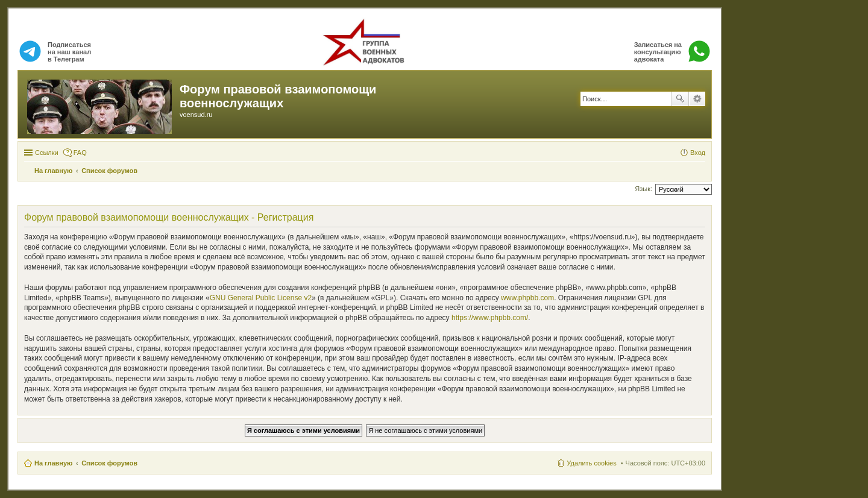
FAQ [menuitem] (80, 153)
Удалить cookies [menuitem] (591, 463)
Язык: (643, 189)
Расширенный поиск (697, 99)
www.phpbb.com (527, 298)
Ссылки (47, 153)
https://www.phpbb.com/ (490, 318)
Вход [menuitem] (698, 153)
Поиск (680, 99)
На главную (53, 463)
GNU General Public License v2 (261, 298)
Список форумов (109, 463)
